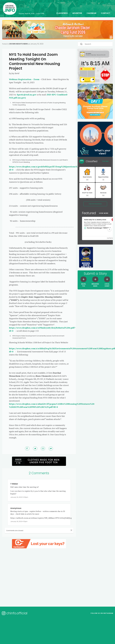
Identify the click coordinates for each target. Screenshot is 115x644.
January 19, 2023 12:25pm (19, 497)
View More (104, 213)
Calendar (91, 13)
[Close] (69, 530)
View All (95, 204)
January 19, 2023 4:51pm (19, 521)
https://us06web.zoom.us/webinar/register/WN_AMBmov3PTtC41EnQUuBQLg (41, 518)
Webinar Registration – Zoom (24, 79)
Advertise (77, 13)
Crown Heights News (18, 44)
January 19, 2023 (37, 44)
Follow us (102, 613)
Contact (106, 13)
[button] (109, 229)
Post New (105, 161)
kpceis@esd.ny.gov (27, 95)
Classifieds (62, 13)
